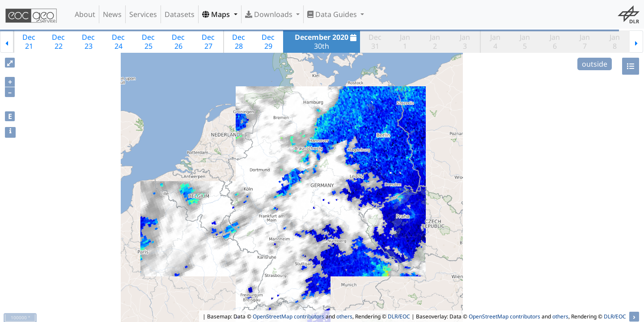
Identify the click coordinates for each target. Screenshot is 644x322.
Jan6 (555, 42)
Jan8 (615, 42)
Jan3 (465, 42)
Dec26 (178, 42)
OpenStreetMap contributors (288, 316)
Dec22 (58, 42)
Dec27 (208, 42)
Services (143, 14)
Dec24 (118, 42)
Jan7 (585, 42)
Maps (217, 14)
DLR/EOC (399, 316)
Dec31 (375, 42)
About (85, 14)
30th (327, 42)
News (112, 14)
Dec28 (239, 42)
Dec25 (148, 42)
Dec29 (268, 42)
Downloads (270, 14)
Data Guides (333, 14)
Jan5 (525, 42)
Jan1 (405, 42)
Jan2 (435, 42)
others (344, 316)
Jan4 (495, 42)
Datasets (180, 14)
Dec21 (29, 42)
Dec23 (88, 42)
